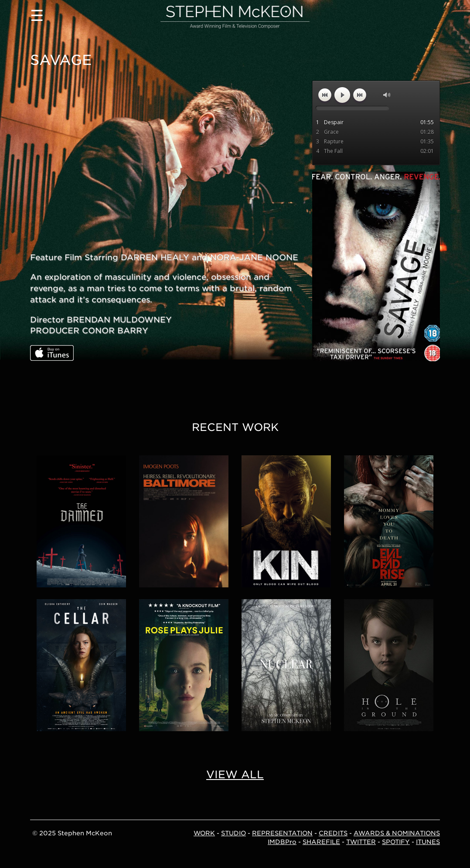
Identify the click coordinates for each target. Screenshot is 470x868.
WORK (204, 833)
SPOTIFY (396, 842)
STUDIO (233, 833)
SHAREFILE (321, 842)
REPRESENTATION (282, 833)
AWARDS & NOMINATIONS (397, 833)
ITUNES (428, 842)
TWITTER (361, 842)
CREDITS (333, 833)
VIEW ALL (235, 775)
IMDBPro (282, 842)
